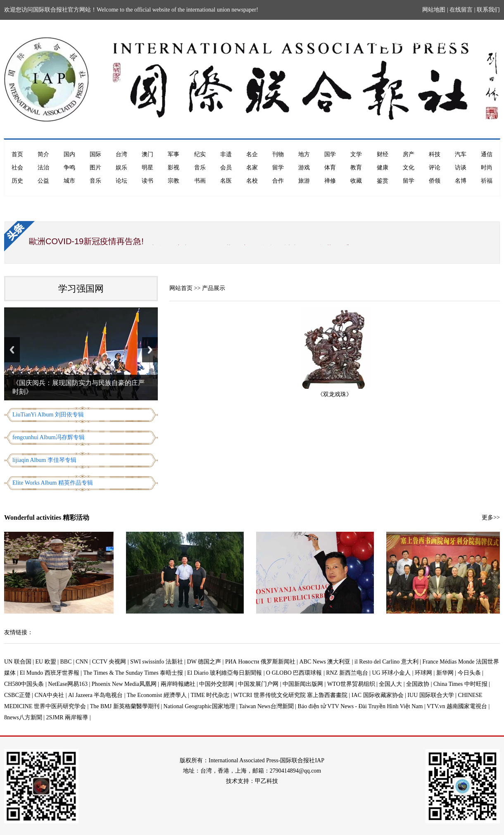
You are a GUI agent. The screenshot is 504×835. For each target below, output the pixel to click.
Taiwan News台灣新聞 (266, 706)
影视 (174, 168)
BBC (66, 662)
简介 (43, 154)
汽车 (461, 154)
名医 (226, 181)
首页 (17, 154)
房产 (409, 154)
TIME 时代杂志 (210, 695)
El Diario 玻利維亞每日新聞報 (225, 673)
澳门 (147, 154)
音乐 (200, 168)
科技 (435, 154)
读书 (147, 181)
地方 (304, 154)
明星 (147, 168)
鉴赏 (383, 181)
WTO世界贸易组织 (351, 684)
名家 (252, 168)
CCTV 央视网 (109, 662)
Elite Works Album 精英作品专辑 (53, 483)
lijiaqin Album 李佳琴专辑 (44, 460)
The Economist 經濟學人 (157, 695)
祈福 (487, 181)
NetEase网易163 (68, 684)
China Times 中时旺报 (460, 684)
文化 (409, 168)
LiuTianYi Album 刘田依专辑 (48, 415)
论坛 (121, 181)
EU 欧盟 (46, 662)
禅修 (330, 181)
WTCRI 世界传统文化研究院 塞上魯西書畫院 (290, 695)
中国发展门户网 (258, 684)
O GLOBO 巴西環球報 (294, 673)
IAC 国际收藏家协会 (378, 695)
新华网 (445, 673)
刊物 (278, 154)
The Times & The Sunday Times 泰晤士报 (133, 673)
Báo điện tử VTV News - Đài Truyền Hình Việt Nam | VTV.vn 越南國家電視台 (392, 706)
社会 (17, 168)
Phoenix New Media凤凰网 (124, 684)
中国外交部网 (216, 684)
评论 (435, 168)
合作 (278, 181)
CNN (82, 662)
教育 (356, 168)
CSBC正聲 (17, 695)
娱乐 (121, 168)
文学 (356, 154)
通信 (487, 154)
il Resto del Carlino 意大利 (386, 662)
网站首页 (181, 288)
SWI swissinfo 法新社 (157, 662)
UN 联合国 (18, 662)
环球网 (423, 673)
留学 (278, 168)
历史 (17, 181)
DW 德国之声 (204, 662)
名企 (252, 154)
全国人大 (390, 684)
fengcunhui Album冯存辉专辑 (49, 437)
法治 (43, 168)
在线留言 (461, 10)
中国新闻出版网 (303, 684)
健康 (383, 168)
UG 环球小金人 (392, 673)
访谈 (461, 168)
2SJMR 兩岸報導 (67, 717)
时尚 (487, 168)
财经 (383, 154)
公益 (43, 181)
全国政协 (418, 684)
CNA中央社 (50, 695)
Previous (12, 350)
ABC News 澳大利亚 (325, 662)
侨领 (435, 181)
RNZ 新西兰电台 (347, 673)
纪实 (200, 154)
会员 (226, 168)
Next (150, 350)
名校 (252, 181)
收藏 (356, 181)
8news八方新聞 (23, 717)
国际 (95, 154)
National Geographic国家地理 (199, 706)
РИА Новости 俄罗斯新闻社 (260, 662)
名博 (461, 181)
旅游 (304, 181)
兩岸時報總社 (178, 684)
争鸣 (69, 168)
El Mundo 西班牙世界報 (50, 673)
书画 (200, 181)
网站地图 (434, 10)
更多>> (491, 517)
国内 (69, 154)
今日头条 (469, 673)
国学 (330, 154)
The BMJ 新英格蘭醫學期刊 (125, 706)
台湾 (121, 154)
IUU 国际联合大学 (430, 695)
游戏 (304, 168)
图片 (95, 168)
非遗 (226, 154)
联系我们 (488, 10)
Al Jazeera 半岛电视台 (95, 695)
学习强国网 (81, 289)
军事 (174, 154)
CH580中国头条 (24, 684)
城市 (69, 181)
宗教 (174, 181)
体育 (330, 168)
